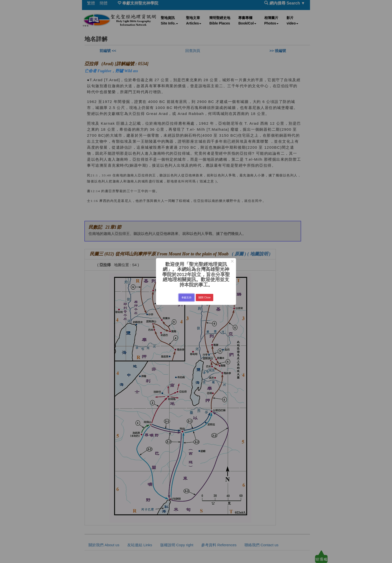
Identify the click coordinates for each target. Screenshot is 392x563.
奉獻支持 (186, 297)
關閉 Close (204, 297)
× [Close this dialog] (232, 262)
